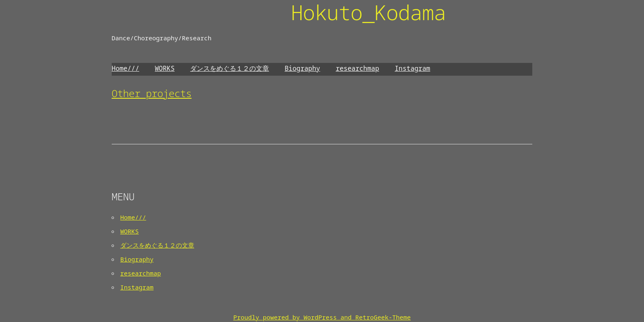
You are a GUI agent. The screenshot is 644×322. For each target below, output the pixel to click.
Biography (302, 68)
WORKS (165, 68)
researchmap (357, 68)
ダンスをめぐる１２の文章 (230, 68)
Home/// (125, 68)
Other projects (152, 93)
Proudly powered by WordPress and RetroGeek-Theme (322, 317)
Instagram (412, 68)
